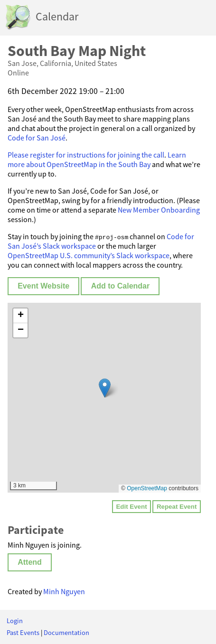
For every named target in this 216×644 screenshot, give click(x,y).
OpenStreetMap (147, 488)
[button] (105, 388)
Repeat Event (177, 507)
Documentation (66, 633)
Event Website (43, 286)
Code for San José (37, 138)
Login (15, 621)
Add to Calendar (121, 286)
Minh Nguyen (64, 591)
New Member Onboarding (159, 210)
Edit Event (131, 507)
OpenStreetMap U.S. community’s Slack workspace (89, 255)
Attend (30, 562)
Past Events (23, 633)
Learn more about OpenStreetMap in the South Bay (97, 159)
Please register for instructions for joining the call (86, 155)
